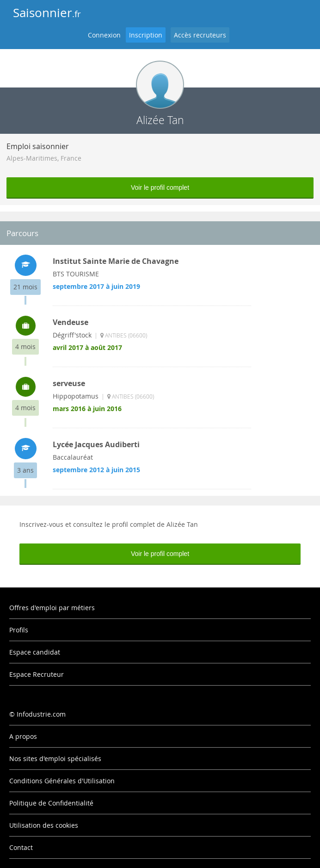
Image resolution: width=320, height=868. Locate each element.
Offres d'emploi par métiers (52, 608)
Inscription (146, 35)
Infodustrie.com (41, 714)
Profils (19, 630)
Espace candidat (35, 652)
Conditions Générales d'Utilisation (62, 781)
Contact (21, 847)
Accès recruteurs (200, 35)
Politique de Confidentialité (51, 803)
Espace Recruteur (37, 674)
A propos (23, 736)
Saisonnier (47, 13)
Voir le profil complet (160, 187)
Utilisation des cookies (44, 825)
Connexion (104, 35)
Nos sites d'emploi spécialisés (55, 759)
